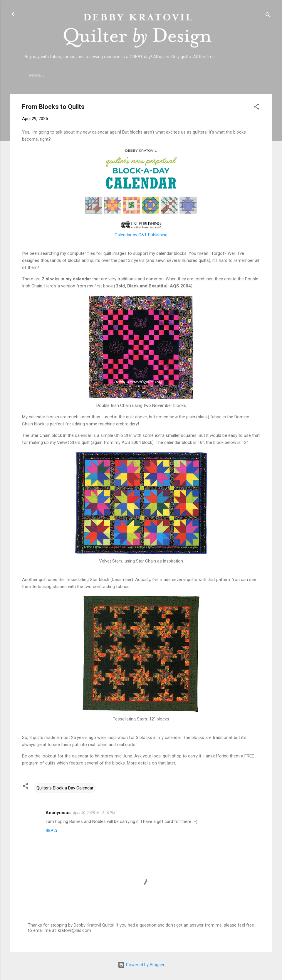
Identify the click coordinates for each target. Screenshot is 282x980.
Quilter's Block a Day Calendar (65, 788)
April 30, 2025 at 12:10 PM (94, 813)
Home (36, 75)
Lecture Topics (138, 75)
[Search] (268, 16)
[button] (256, 108)
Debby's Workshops (227, 75)
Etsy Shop (180, 75)
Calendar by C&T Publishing (141, 235)
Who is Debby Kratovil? (81, 75)
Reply (52, 831)
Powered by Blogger (141, 965)
